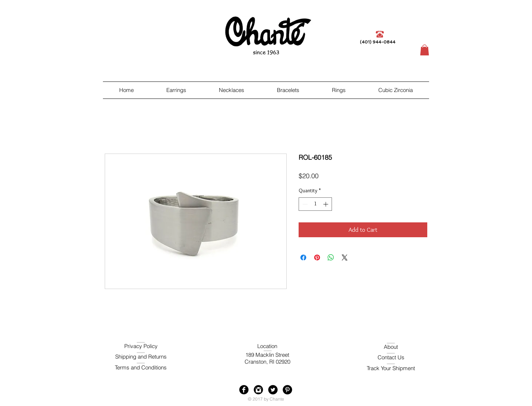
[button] (425, 50)
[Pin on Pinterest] (317, 258)
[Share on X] (345, 258)
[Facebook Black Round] (244, 390)
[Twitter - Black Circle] (273, 390)
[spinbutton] (315, 204)
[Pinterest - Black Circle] (287, 390)
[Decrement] (304, 204)
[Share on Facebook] (303, 258)
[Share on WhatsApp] (331, 258)
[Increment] (326, 204)
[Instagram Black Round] (258, 390)
